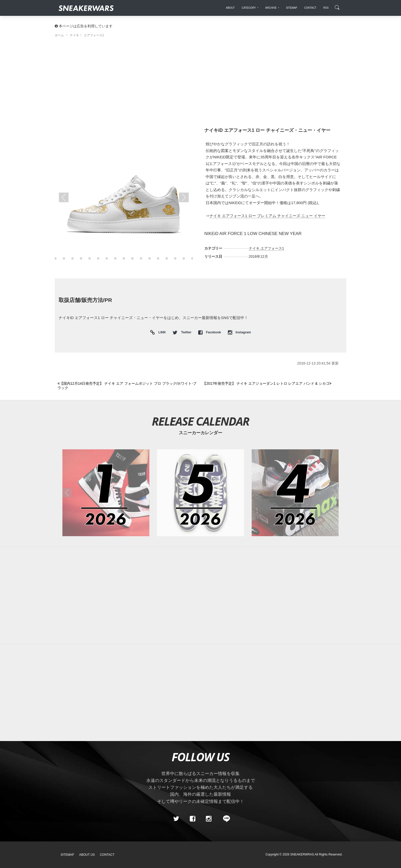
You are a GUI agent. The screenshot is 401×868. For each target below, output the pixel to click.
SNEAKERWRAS (302, 854)
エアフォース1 (272, 248)
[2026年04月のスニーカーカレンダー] (295, 493)
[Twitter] (176, 819)
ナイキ (254, 248)
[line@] (225, 819)
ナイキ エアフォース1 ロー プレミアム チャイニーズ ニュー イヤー (267, 216)
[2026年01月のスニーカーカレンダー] (106, 493)
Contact (107, 855)
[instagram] (209, 819)
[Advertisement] (201, 84)
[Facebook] (192, 819)
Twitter (182, 332)
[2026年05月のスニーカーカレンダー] (201, 493)
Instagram (240, 332)
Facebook (210, 332)
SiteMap (67, 855)
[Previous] (127, 386)
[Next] (272, 384)
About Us (87, 855)
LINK (161, 333)
